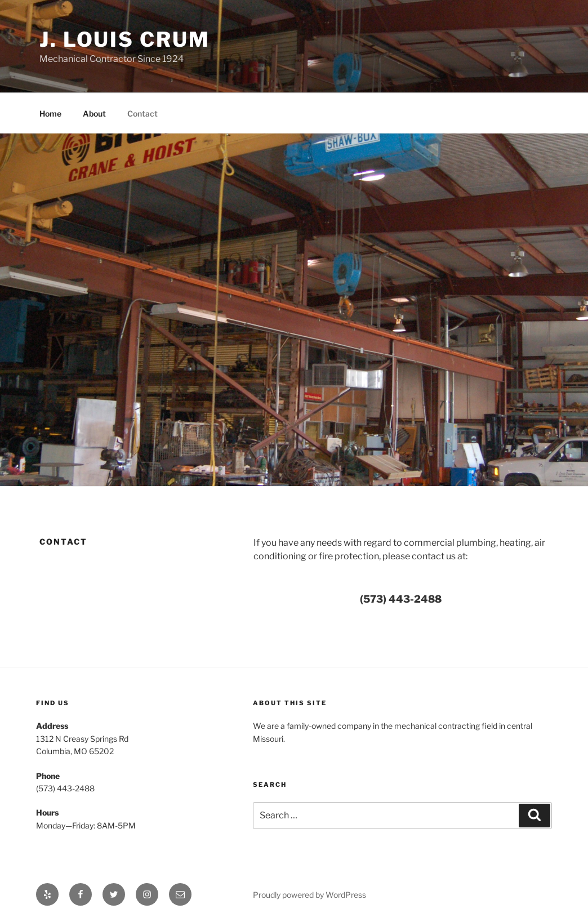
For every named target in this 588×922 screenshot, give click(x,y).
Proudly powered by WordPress (309, 895)
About (94, 113)
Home (50, 113)
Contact (142, 113)
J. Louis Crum (124, 39)
